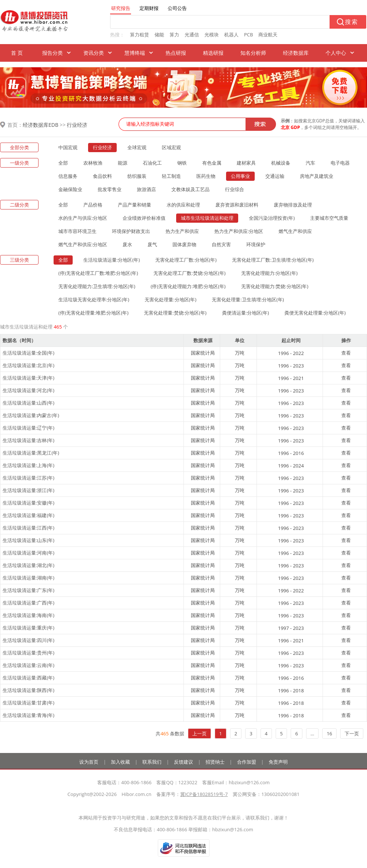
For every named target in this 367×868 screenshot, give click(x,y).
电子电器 (340, 163)
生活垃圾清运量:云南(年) (28, 665)
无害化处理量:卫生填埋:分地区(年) (248, 300)
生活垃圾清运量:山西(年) (28, 403)
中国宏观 (68, 147)
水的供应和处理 (183, 205)
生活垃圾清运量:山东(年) (28, 540)
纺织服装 (137, 176)
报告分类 (52, 53)
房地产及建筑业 (317, 176)
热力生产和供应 (182, 231)
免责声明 (278, 762)
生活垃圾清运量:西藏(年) (28, 678)
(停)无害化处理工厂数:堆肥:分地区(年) (98, 273)
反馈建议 (183, 762)
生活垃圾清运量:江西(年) (28, 528)
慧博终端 (135, 53)
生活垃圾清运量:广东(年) (28, 590)
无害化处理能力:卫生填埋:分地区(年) (97, 286)
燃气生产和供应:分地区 (83, 244)
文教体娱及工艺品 (190, 189)
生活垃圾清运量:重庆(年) (28, 628)
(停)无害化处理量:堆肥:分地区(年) (93, 313)
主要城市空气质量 (329, 218)
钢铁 (182, 163)
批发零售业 (110, 189)
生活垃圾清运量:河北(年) (28, 390)
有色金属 (212, 163)
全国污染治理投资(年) (272, 218)
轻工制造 (171, 176)
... (312, 734)
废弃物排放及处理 (293, 205)
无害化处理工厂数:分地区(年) (186, 260)
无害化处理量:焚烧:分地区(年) (175, 313)
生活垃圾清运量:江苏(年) (28, 478)
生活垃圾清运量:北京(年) (28, 365)
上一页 (199, 734)
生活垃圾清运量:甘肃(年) (28, 703)
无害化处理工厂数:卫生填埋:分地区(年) (273, 260)
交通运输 (275, 176)
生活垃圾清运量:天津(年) (28, 378)
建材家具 (246, 163)
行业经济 (77, 125)
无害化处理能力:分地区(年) (269, 273)
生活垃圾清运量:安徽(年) (28, 503)
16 (329, 734)
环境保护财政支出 (131, 231)
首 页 (17, 53)
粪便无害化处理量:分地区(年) (315, 313)
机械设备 (281, 163)
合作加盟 (247, 762)
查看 (346, 353)
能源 (123, 163)
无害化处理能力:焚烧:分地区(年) (275, 286)
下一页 (352, 734)
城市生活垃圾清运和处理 (207, 218)
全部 (63, 163)
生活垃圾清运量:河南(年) (28, 553)
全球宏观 (137, 147)
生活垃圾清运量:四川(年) (28, 640)
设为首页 (89, 762)
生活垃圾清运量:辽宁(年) (28, 428)
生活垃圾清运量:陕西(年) (28, 690)
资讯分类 (94, 53)
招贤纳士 (215, 762)
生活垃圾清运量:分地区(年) (112, 260)
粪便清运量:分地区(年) (246, 313)
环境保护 (256, 244)
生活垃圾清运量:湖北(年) (28, 565)
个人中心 (336, 53)
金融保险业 (70, 189)
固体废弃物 (184, 244)
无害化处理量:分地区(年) (170, 300)
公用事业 (240, 176)
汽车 (310, 163)
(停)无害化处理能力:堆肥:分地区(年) (188, 286)
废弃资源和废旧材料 (237, 205)
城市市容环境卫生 (77, 231)
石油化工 (152, 163)
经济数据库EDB (41, 125)
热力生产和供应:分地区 (239, 231)
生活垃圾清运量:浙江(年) (28, 490)
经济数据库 (296, 53)
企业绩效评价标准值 (144, 218)
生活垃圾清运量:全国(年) (28, 353)
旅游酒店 (146, 189)
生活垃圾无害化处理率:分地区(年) (94, 300)
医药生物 (206, 176)
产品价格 (93, 205)
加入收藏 (120, 762)
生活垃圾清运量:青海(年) (28, 715)
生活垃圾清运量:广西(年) (28, 603)
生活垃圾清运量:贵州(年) (28, 653)
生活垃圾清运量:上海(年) (28, 465)
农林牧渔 (93, 163)
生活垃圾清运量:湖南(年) (28, 578)
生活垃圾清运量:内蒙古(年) (31, 415)
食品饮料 (102, 176)
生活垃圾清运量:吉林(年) (28, 440)
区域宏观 (171, 147)
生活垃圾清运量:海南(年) (28, 615)
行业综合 (235, 189)
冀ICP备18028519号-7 (204, 794)
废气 (152, 244)
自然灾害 (221, 244)
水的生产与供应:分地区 (83, 218)
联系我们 (152, 762)
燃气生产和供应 (295, 231)
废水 (127, 244)
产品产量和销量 (135, 205)
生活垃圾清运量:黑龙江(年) (31, 453)
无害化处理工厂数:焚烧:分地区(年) (190, 273)
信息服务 (68, 176)
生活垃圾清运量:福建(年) (28, 515)
